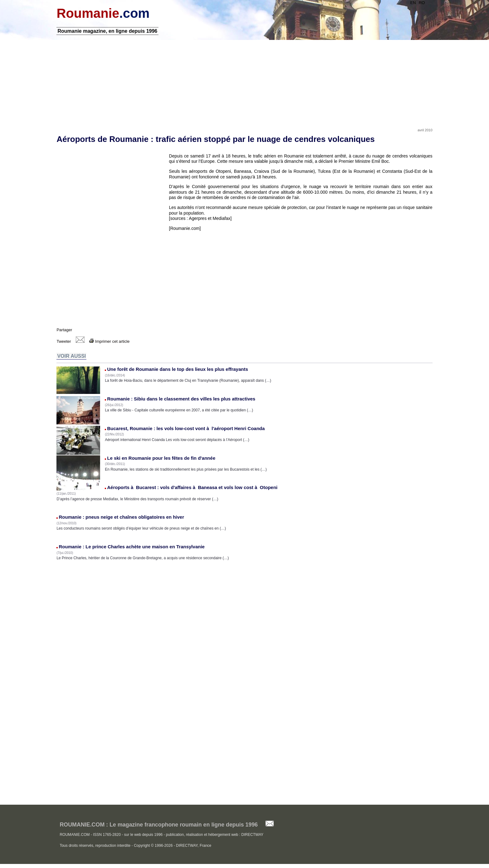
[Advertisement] (244, 82)
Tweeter (65, 342)
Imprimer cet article (110, 342)
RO (421, 3)
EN (412, 3)
